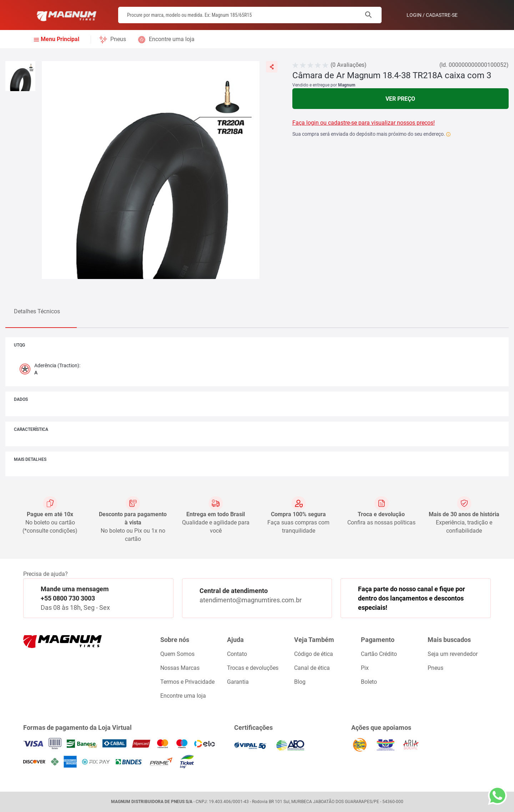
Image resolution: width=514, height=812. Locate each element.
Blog (300, 682)
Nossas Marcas (180, 668)
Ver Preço (400, 99)
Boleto (369, 682)
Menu (60, 39)
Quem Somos (177, 654)
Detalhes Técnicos (37, 311)
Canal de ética (312, 668)
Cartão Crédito (379, 654)
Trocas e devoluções (253, 668)
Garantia (238, 682)
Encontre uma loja (172, 39)
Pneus (118, 39)
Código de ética (314, 654)
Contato (237, 654)
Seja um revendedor (453, 654)
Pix (365, 668)
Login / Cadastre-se (432, 15)
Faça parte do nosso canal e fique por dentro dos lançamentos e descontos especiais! (412, 598)
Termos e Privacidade (187, 682)
